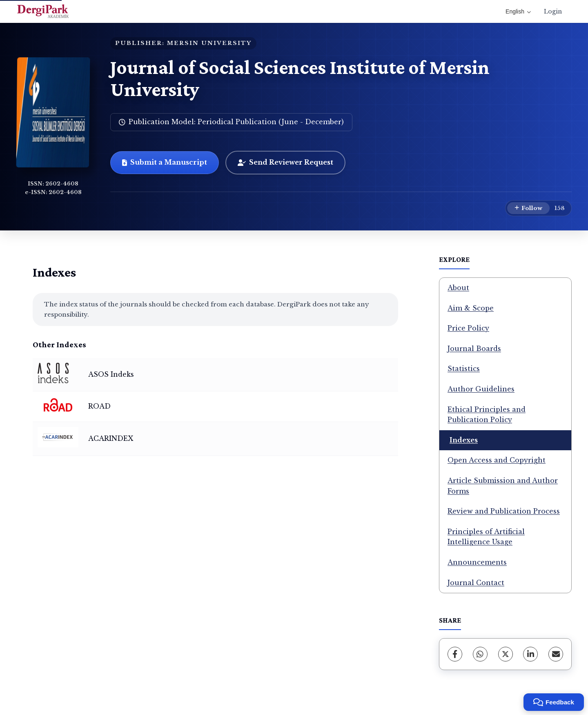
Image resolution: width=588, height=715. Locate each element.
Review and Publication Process (504, 511)
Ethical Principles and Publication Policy (487, 415)
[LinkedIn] (530, 654)
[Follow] (528, 208)
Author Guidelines (481, 389)
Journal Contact (476, 583)
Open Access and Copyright (497, 460)
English (518, 11)
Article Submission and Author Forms (503, 486)
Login (553, 11)
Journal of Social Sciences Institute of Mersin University (300, 78)
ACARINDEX (111, 438)
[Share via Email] (556, 654)
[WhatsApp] (480, 654)
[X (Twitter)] (506, 654)
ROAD (99, 406)
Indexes (464, 440)
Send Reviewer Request (285, 162)
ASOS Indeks (111, 374)
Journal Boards (474, 349)
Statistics (464, 369)
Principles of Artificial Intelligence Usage (486, 537)
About (458, 288)
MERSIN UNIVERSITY (209, 43)
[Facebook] (455, 654)
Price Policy (468, 328)
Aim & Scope (471, 308)
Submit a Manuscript (165, 162)
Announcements (477, 562)
